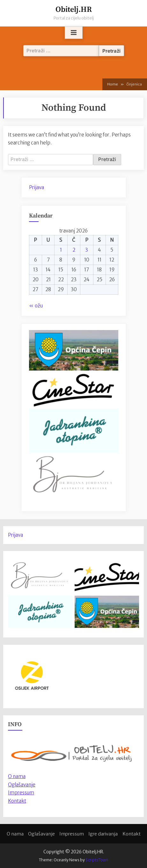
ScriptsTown (97, 860)
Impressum (21, 793)
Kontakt (17, 801)
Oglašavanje (22, 785)
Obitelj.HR (74, 10)
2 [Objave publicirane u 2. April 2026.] (74, 250)
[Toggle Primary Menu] (74, 33)
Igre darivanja (103, 834)
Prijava (37, 187)
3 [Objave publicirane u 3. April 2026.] (87, 250)
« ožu (36, 306)
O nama (15, 834)
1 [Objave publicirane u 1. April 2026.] (61, 250)
